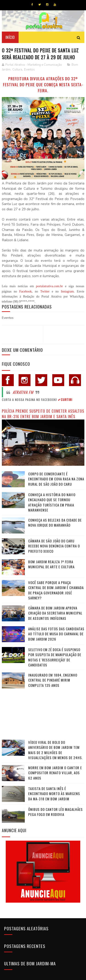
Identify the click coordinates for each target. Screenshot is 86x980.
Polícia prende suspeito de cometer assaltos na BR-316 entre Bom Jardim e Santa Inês (43, 414)
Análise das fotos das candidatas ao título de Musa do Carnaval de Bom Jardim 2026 (56, 634)
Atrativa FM (23, 392)
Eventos (29, 70)
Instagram (67, 291)
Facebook (25, 291)
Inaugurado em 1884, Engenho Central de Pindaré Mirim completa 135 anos (53, 680)
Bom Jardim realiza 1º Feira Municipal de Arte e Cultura (51, 564)
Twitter (45, 291)
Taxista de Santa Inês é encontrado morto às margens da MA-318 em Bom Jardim (54, 794)
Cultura (17, 70)
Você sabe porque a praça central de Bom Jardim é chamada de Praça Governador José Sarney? (56, 590)
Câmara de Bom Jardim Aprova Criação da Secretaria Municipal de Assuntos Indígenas (55, 613)
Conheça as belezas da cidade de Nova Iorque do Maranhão (55, 523)
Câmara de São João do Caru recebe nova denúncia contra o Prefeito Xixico (54, 546)
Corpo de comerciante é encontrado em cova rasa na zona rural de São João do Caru (56, 479)
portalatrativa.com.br (49, 286)
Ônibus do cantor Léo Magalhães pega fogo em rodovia (55, 812)
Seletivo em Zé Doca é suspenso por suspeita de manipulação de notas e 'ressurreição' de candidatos (55, 657)
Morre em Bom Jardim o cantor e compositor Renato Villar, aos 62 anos (55, 773)
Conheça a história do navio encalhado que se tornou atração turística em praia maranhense (52, 502)
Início (10, 37)
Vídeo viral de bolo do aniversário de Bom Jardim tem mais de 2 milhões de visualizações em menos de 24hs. (55, 750)
